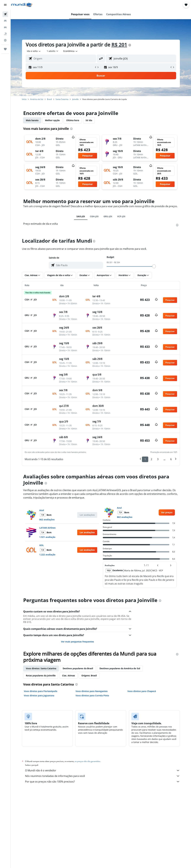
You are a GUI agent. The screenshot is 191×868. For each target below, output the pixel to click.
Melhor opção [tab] (52, 120)
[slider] (154, 266)
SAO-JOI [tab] (81, 216)
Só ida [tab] (89, 120)
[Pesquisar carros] (5, 27)
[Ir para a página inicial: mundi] (22, 5)
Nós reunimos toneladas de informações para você (102, 776)
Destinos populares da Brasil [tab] (78, 668)
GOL (42, 545)
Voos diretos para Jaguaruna (39, 695)
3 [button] (158, 459)
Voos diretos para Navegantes (92, 691)
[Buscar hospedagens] (5, 21)
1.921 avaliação (47, 537)
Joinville (75, 99)
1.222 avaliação (47, 555)
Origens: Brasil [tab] (89, 676)
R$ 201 (119, 45)
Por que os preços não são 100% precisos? (102, 782)
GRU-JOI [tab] (108, 216)
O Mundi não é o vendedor (102, 770)
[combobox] (71, 51)
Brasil (49, 99)
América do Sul (37, 99)
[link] (167, 512)
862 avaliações (47, 520)
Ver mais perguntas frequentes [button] (77, 642)
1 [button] (145, 459)
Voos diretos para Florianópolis (41, 691)
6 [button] (171, 459)
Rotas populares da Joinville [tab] (41, 676)
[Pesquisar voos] (5, 14)
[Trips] (5, 49)
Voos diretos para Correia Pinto (92, 695)
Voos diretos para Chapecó (142, 691)
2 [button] (151, 459)
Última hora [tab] (73, 120)
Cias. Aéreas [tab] (68, 676)
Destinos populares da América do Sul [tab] (120, 668)
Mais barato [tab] (32, 120)
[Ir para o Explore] (5, 40)
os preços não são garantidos (87, 761)
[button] (5, 5)
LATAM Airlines (47, 528)
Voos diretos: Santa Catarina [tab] (41, 668)
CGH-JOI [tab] (94, 216)
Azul (42, 510)
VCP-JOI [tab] (121, 216)
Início (24, 99)
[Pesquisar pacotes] (5, 34)
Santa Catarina (62, 99)
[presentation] (130, 45)
